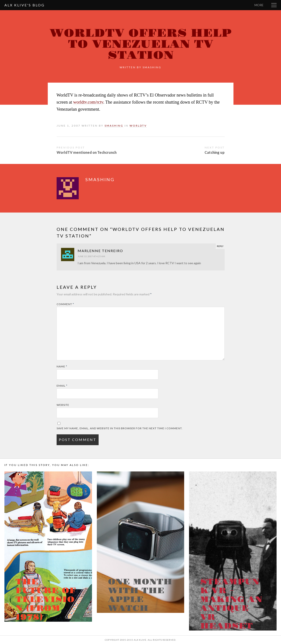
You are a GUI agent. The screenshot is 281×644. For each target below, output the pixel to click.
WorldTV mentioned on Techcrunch (87, 152)
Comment (65, 304)
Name (62, 366)
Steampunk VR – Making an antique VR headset (231, 604)
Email (62, 386)
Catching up (215, 152)
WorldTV (138, 126)
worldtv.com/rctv (88, 102)
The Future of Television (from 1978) (46, 600)
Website (63, 405)
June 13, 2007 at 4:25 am (91, 256)
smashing (152, 67)
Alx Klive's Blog (25, 5)
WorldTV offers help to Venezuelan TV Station (140, 44)
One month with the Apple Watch (140, 595)
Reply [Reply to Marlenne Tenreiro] (220, 246)
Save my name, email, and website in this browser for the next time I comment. (120, 428)
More (259, 5)
